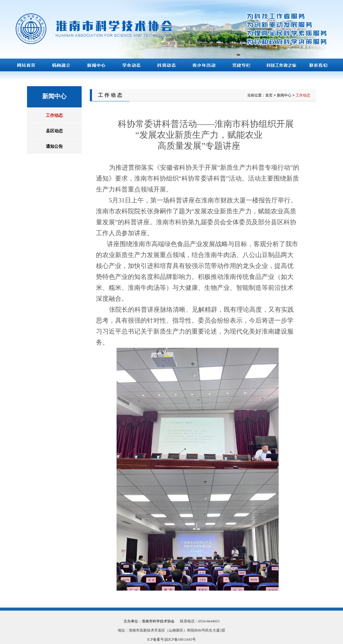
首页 (269, 95)
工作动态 (54, 115)
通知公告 (54, 146)
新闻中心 (284, 95)
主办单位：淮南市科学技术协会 (149, 621)
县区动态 (54, 131)
